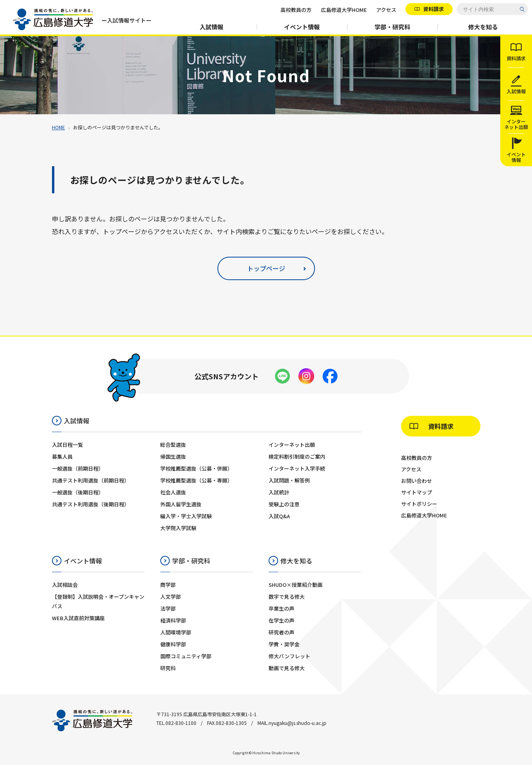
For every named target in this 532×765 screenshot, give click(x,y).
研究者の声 (281, 632)
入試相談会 (65, 585)
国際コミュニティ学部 (186, 656)
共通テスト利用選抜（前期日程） (91, 480)
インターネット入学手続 (297, 468)
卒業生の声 (281, 608)
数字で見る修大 (287, 597)
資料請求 (433, 9)
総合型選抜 (173, 445)
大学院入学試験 (178, 528)
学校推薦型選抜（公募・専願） (196, 480)
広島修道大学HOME (344, 10)
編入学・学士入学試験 (186, 516)
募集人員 (62, 457)
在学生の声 (281, 620)
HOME (59, 127)
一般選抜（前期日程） (78, 468)
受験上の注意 (284, 504)
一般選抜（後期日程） (78, 492)
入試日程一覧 (67, 445)
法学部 (168, 608)
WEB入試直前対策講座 (78, 618)
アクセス (386, 10)
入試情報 (211, 27)
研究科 (168, 668)
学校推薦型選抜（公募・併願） (196, 468)
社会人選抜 (173, 492)
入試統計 (279, 492)
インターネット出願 (292, 445)
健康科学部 (173, 644)
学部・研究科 (392, 27)
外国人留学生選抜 (181, 504)
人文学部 (171, 597)
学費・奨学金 (284, 644)
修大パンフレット (289, 656)
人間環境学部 (176, 632)
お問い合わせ (417, 481)
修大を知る (483, 27)
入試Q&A (279, 516)
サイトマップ (417, 492)
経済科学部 (173, 620)
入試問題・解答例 (289, 480)
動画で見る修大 (287, 668)
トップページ (266, 268)
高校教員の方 (296, 10)
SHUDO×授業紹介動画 (296, 585)
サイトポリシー (419, 504)
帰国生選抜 (173, 457)
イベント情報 (302, 27)
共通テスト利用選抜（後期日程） (91, 504)
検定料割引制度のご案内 (297, 457)
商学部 (168, 585)
